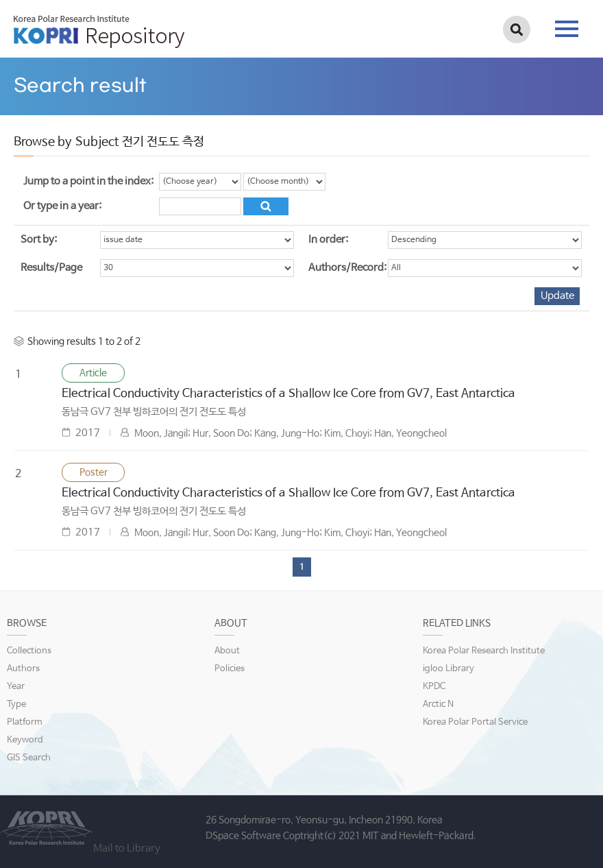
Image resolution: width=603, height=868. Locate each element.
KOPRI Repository (99, 32)
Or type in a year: (62, 206)
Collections (29, 651)
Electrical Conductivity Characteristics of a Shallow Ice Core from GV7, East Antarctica (288, 394)
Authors (23, 669)
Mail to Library (127, 848)
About (227, 651)
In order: (328, 240)
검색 (517, 29)
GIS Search (29, 758)
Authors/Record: (347, 268)
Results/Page (51, 268)
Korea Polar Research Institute (484, 651)
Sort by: (39, 240)
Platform (25, 722)
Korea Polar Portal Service (475, 722)
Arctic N (438, 704)
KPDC (434, 687)
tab (567, 29)
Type (16, 704)
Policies (230, 669)
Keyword (25, 740)
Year (16, 687)
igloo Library (448, 669)
